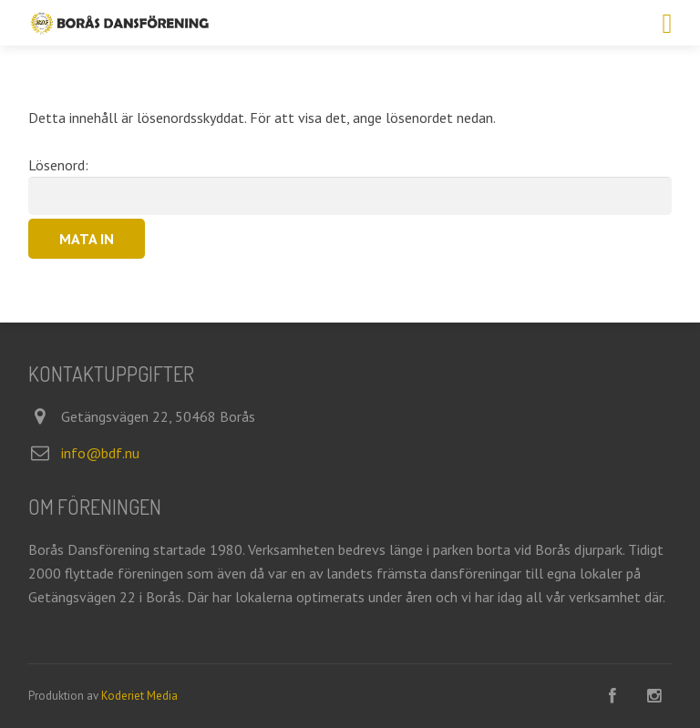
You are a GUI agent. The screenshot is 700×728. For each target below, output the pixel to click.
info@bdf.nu (100, 453)
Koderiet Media (139, 696)
